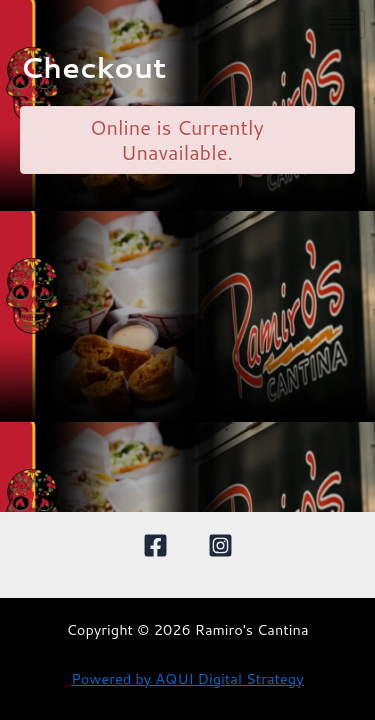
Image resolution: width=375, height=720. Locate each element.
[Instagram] (220, 545)
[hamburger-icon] (342, 24)
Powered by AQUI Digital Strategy (187, 678)
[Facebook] (155, 545)
